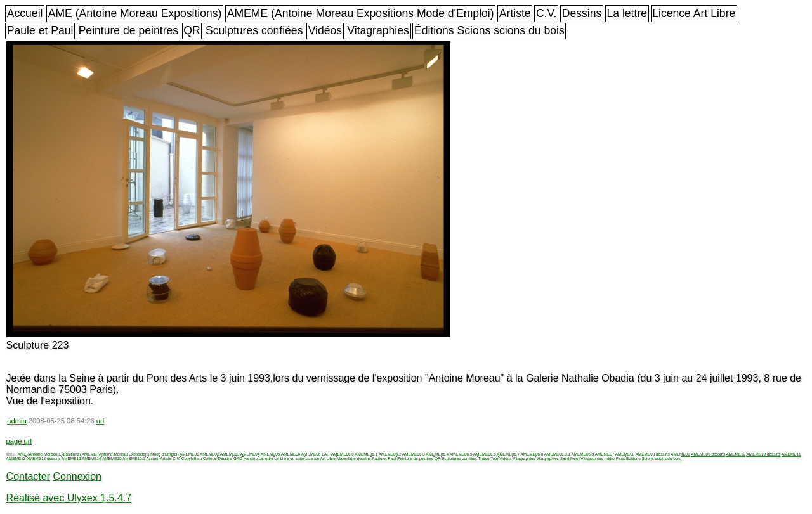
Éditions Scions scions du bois (489, 30)
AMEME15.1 (134, 459)
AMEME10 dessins (764, 454)
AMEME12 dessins (44, 459)
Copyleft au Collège (199, 459)
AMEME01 (189, 454)
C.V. (547, 13)
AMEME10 (736, 454)
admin (16, 421)
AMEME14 (92, 459)
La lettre (627, 13)
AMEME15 (112, 459)
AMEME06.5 (461, 454)
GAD (238, 459)
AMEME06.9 (582, 454)
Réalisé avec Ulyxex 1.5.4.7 (69, 498)
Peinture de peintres (128, 30)
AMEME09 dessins (708, 454)
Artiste (515, 13)
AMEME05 (271, 454)
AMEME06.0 (343, 454)
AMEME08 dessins (653, 454)
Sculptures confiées (254, 30)
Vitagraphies (378, 30)
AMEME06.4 (437, 454)
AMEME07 (605, 454)
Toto (494, 459)
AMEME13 (71, 459)
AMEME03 (230, 454)
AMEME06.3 (414, 454)
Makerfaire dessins (354, 459)
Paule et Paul (40, 30)
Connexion (77, 476)
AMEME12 (16, 459)
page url (19, 441)
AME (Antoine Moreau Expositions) (135, 13)
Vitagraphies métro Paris (603, 459)
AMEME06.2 (390, 454)
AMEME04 (250, 454)
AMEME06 (291, 454)
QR (192, 30)
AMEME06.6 (485, 454)
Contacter (28, 476)
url (100, 421)
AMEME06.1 (366, 454)
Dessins (582, 13)
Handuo (251, 459)
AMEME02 (210, 454)
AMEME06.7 (508, 454)
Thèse (484, 459)
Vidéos (325, 30)
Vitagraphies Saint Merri (558, 459)
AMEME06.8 (532, 454)
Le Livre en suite (290, 459)
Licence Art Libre (694, 13)
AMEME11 (791, 454)
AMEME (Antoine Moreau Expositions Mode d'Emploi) (361, 13)
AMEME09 (680, 454)
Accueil (25, 13)
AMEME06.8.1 (557, 454)
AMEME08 (625, 454)
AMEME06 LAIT (316, 454)
